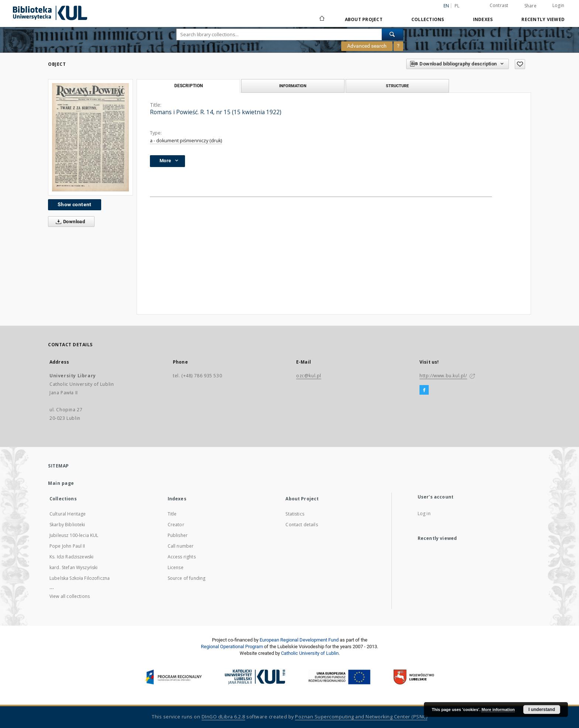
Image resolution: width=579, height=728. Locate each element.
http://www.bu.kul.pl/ (443, 376)
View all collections (70, 596)
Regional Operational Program (232, 647)
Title (172, 514)
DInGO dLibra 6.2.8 (223, 717)
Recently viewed (543, 19)
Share (530, 6)
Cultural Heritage (68, 514)
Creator (176, 525)
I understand (542, 710)
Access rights (182, 557)
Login (558, 5)
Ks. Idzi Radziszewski (71, 557)
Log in (424, 513)
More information (498, 710)
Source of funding (187, 578)
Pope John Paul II (67, 546)
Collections (428, 19)
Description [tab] (189, 86)
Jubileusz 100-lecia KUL (74, 535)
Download (69, 222)
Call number (181, 546)
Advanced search (367, 46)
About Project (364, 19)
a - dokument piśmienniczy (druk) (186, 141)
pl (457, 6)
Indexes (483, 19)
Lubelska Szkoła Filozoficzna (80, 578)
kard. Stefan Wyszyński (73, 567)
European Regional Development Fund (299, 640)
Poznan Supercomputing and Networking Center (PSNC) (361, 717)
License (176, 567)
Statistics (295, 514)
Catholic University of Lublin (310, 653)
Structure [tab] (397, 86)
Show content (75, 204)
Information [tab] (293, 86)
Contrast (499, 5)
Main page (61, 483)
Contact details (302, 525)
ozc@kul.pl (309, 376)
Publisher (178, 535)
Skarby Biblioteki (67, 525)
